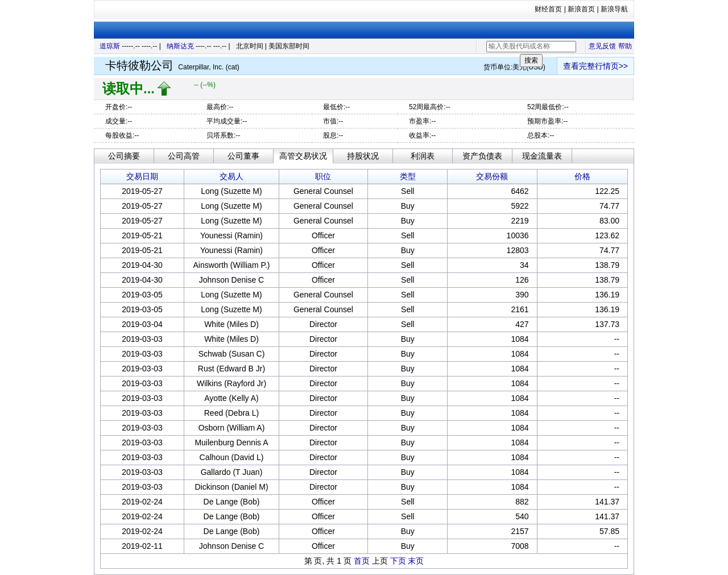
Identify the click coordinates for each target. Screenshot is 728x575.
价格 (582, 176)
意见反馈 (602, 46)
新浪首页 (581, 9)
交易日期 (142, 176)
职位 (323, 176)
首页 (362, 561)
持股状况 (363, 156)
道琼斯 (110, 46)
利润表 (423, 156)
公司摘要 (124, 156)
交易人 (231, 176)
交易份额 (492, 176)
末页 (416, 561)
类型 (408, 176)
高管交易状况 (303, 156)
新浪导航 (614, 9)
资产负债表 (482, 156)
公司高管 (184, 156)
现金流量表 (542, 156)
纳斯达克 (180, 46)
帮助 (625, 46)
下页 (398, 561)
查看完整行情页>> (595, 66)
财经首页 (548, 9)
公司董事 (243, 156)
